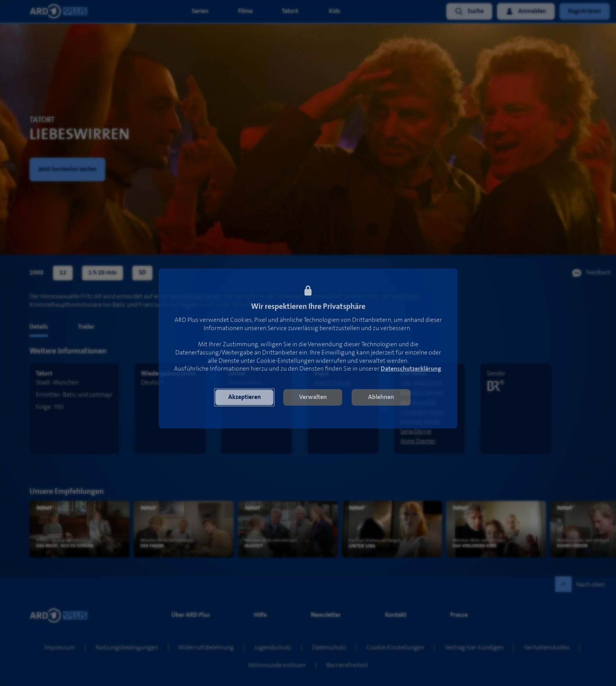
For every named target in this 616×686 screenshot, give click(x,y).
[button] (244, 402)
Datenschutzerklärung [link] (411, 373)
